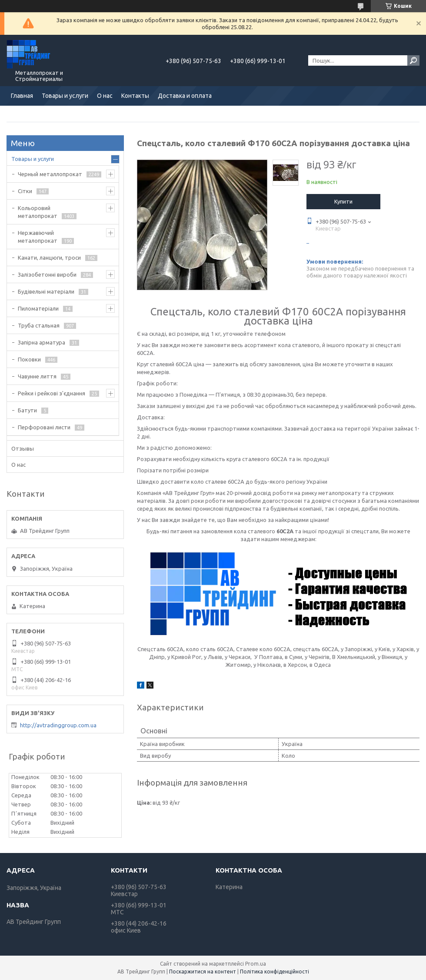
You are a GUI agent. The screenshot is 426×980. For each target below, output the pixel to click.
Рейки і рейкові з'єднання (52, 393)
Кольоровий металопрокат (38, 212)
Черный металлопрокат (50, 174)
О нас (105, 96)
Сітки (25, 191)
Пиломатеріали (38, 308)
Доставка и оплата (185, 96)
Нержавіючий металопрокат (38, 237)
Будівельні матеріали (46, 291)
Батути (27, 410)
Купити (343, 201)
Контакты (135, 96)
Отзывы (23, 448)
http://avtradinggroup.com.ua (58, 725)
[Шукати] (413, 60)
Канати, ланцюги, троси (49, 258)
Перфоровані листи (44, 427)
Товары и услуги (65, 96)
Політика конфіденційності (275, 972)
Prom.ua (256, 964)
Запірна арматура (42, 342)
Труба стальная (39, 325)
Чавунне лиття (37, 376)
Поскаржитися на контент (203, 972)
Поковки (29, 359)
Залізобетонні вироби (47, 274)
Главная (22, 96)
